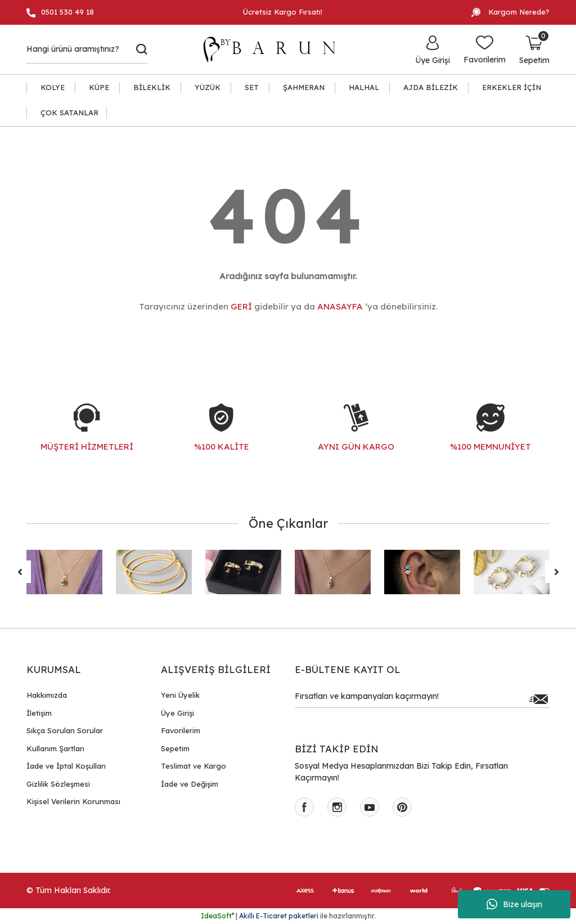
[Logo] (274, 50)
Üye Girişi (177, 713)
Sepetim (175, 748)
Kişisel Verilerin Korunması (73, 801)
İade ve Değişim (190, 784)
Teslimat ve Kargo (193, 766)
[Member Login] (433, 50)
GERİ (241, 306)
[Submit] (538, 699)
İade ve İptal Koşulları (66, 766)
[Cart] (534, 50)
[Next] (556, 572)
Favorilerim (181, 730)
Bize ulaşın (514, 904)
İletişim (39, 713)
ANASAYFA (340, 306)
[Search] (87, 50)
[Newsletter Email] (422, 699)
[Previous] (20, 572)
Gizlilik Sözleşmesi (58, 784)
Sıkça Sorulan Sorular (65, 730)
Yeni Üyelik (180, 695)
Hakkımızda (47, 695)
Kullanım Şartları (55, 748)
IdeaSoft (217, 916)
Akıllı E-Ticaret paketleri (279, 916)
